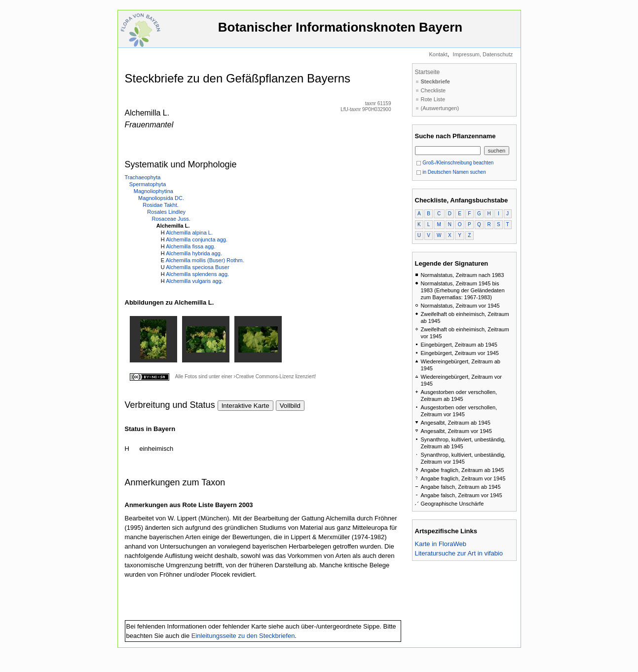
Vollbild (290, 406)
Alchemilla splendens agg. (197, 274)
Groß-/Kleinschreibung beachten (455, 163)
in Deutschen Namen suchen (451, 172)
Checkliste (433, 90)
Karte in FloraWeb (441, 544)
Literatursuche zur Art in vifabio (459, 553)
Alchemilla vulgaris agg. (194, 281)
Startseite (428, 72)
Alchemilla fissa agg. (190, 246)
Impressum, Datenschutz (483, 54)
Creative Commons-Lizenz (265, 376)
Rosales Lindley (166, 212)
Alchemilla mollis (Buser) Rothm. (205, 260)
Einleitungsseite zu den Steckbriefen (243, 636)
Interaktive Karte (245, 406)
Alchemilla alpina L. (189, 233)
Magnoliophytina (153, 191)
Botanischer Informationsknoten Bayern (340, 32)
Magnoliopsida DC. (161, 198)
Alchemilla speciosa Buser (197, 267)
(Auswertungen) (440, 108)
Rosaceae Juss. (171, 219)
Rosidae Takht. (161, 205)
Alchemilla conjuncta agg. (197, 239)
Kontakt (438, 54)
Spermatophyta (148, 184)
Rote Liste (433, 99)
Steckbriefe (435, 81)
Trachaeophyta (143, 177)
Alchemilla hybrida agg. (194, 253)
